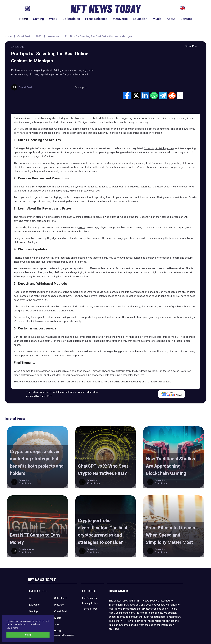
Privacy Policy (90, 603)
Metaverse (120, 19)
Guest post (81, 87)
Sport (57, 624)
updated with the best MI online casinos (67, 129)
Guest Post (24, 36)
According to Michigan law (159, 148)
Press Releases (96, 19)
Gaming (38, 19)
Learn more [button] (12, 628)
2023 (39, 36)
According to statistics (26, 292)
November (53, 36)
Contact (186, 19)
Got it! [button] (28, 635)
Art (31, 598)
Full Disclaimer (90, 598)
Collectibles (71, 19)
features (59, 605)
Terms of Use (90, 609)
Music (157, 19)
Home (24, 19)
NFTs (82, 227)
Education (140, 19)
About (171, 19)
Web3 (53, 19)
